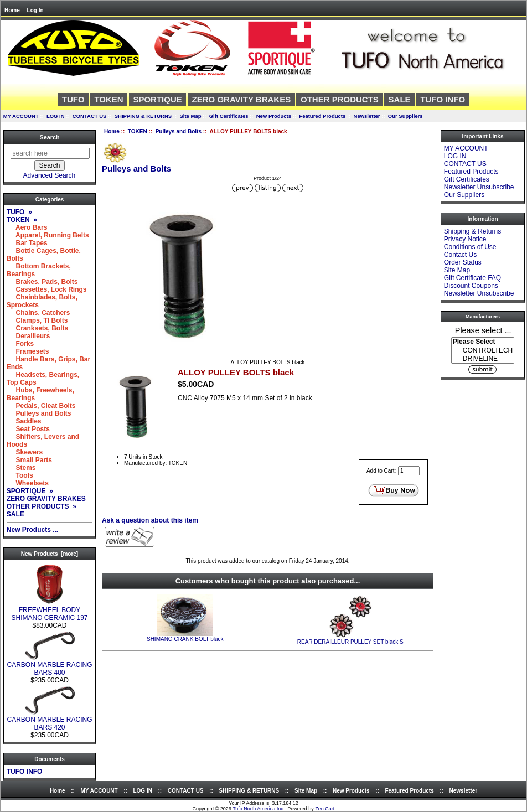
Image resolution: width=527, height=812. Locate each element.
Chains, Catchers (38, 313)
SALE (400, 99)
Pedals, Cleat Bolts (41, 406)
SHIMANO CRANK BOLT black (185, 639)
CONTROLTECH (483, 351)
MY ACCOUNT (21, 116)
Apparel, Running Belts (48, 235)
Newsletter (367, 116)
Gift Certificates (229, 116)
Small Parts (29, 460)
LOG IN (56, 116)
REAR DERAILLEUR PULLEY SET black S (350, 642)
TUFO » (19, 212)
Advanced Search (50, 175)
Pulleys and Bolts (179, 131)
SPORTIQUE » (30, 491)
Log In (35, 10)
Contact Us (460, 255)
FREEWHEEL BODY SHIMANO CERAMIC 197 (49, 611)
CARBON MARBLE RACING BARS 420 (49, 720)
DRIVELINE (483, 359)
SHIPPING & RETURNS (143, 116)
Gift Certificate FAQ (472, 278)
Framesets (28, 351)
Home (12, 10)
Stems (21, 468)
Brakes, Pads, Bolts (42, 282)
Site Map (190, 116)
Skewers (25, 452)
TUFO (73, 99)
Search (49, 137)
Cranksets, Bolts (37, 328)
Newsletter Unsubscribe (479, 187)
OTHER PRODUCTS (340, 99)
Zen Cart (325, 809)
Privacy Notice (465, 239)
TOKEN (138, 131)
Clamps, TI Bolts (37, 320)
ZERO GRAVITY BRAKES (242, 99)
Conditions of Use (470, 247)
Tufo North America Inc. (259, 809)
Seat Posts (28, 429)
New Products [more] (50, 554)
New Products (274, 116)
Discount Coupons (471, 286)
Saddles (24, 421)
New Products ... (32, 530)
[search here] (50, 153)
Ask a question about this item (150, 520)
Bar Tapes (27, 243)
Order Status (463, 262)
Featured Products (322, 116)
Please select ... (483, 330)
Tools (20, 475)
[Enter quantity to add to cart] (409, 471)
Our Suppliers (405, 116)
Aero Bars (27, 227)
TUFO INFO (443, 99)
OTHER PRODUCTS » (42, 506)
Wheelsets (28, 483)
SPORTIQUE (157, 99)
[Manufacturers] (483, 350)
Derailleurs (29, 336)
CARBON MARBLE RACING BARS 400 (49, 666)
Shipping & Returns (472, 231)
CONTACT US (90, 116)
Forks (20, 344)
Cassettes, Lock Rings (47, 289)
